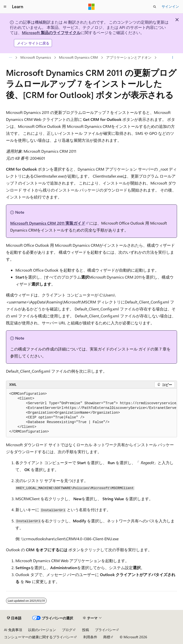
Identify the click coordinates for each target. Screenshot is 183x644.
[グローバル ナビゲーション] (5, 7)
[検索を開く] (155, 7)
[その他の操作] (173, 58)
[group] (91, 413)
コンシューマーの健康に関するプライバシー (39, 637)
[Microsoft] (91, 7)
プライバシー (105, 630)
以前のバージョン (42, 630)
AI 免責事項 (13, 630)
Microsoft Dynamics (36, 57)
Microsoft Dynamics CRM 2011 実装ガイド (48, 223)
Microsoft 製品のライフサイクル (51, 32)
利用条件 (90, 637)
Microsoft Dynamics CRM (78, 57)
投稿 (86, 630)
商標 (107, 637)
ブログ (67, 630)
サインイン (170, 6)
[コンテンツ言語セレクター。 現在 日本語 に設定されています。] (14, 618)
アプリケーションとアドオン (129, 57)
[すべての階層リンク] (10, 58)
